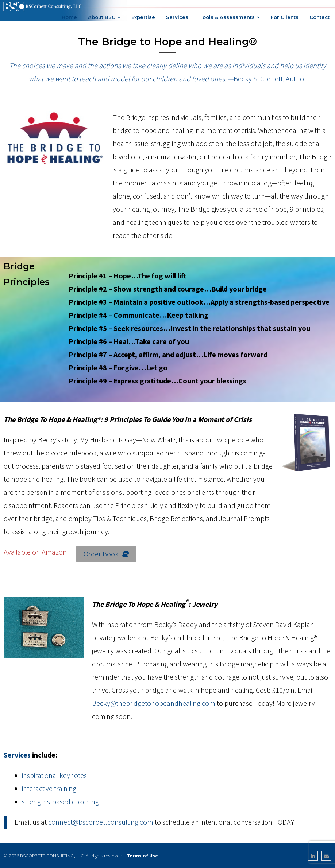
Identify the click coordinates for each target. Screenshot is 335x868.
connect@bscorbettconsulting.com (101, 822)
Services (17, 755)
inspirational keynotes (54, 775)
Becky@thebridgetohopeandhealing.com (154, 703)
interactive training (49, 788)
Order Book (106, 554)
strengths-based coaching (60, 801)
